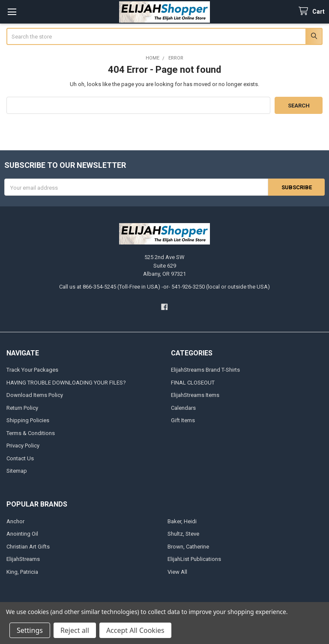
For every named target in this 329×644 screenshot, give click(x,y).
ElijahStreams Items (195, 395)
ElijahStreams (23, 559)
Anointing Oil (22, 534)
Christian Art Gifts (28, 547)
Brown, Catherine (188, 547)
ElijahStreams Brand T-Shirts (205, 370)
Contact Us (20, 458)
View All (177, 572)
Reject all (75, 630)
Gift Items (183, 420)
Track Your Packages (32, 370)
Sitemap (17, 471)
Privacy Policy (23, 446)
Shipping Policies (28, 420)
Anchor (15, 521)
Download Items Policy (35, 395)
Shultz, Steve (183, 534)
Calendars (183, 408)
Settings (30, 630)
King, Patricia (22, 572)
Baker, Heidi (182, 521)
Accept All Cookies (135, 630)
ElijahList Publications (194, 559)
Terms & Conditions (31, 433)
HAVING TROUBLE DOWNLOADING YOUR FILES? (66, 383)
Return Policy (22, 408)
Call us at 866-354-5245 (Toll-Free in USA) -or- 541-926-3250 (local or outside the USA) (164, 287)
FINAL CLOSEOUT (193, 383)
